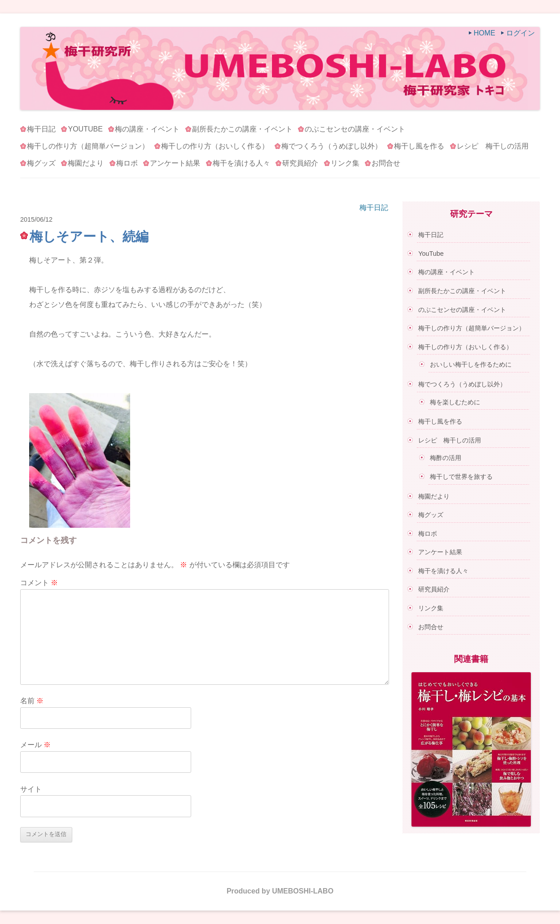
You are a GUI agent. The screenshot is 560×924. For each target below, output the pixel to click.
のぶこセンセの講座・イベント (355, 129)
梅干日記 (41, 129)
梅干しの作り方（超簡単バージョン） (88, 146)
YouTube (85, 129)
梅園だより (86, 163)
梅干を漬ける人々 (241, 163)
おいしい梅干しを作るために (471, 364)
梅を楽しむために (455, 402)
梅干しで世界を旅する (461, 477)
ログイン (521, 33)
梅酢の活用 (446, 458)
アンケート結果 (175, 163)
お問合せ (386, 163)
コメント (39, 583)
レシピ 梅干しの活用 (493, 146)
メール (35, 745)
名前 (32, 701)
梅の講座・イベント (147, 129)
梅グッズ (41, 163)
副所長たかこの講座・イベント (242, 129)
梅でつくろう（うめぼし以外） (332, 146)
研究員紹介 (300, 163)
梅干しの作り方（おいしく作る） (215, 146)
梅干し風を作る (419, 146)
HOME (485, 33)
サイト (31, 789)
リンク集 (345, 163)
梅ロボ (127, 163)
